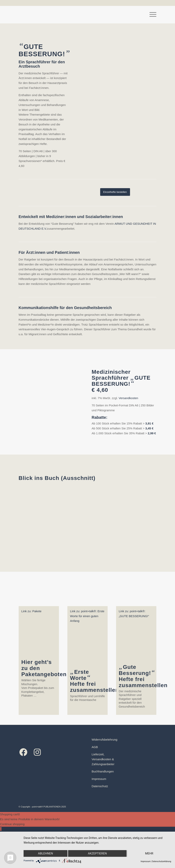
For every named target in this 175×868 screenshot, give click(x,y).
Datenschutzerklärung (162, 861)
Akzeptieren (97, 853)
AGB (95, 747)
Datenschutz (100, 786)
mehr (149, 853)
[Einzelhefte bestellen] (115, 192)
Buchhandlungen (103, 771)
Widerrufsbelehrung (105, 740)
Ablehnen (45, 853)
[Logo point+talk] (19, 15)
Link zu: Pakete (32, 611)
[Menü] (151, 15)
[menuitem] (151, 15)
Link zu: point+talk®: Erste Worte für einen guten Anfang (87, 616)
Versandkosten (128, 398)
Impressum (99, 779)
